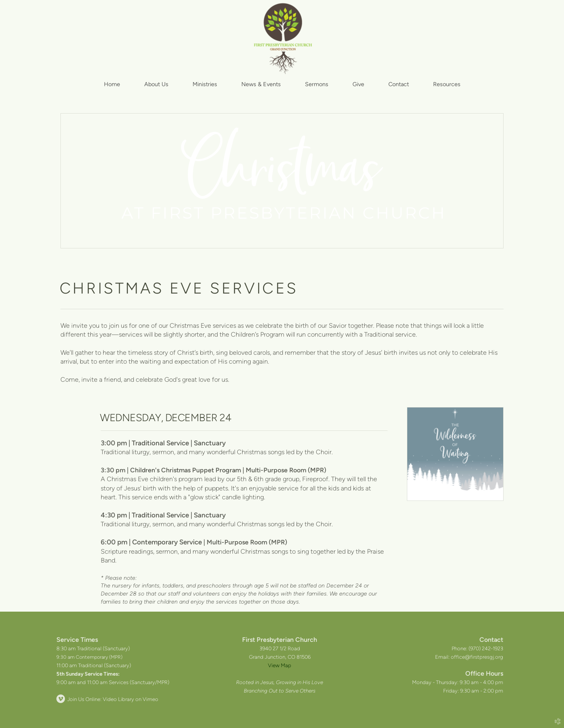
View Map (280, 665)
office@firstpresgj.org (477, 657)
